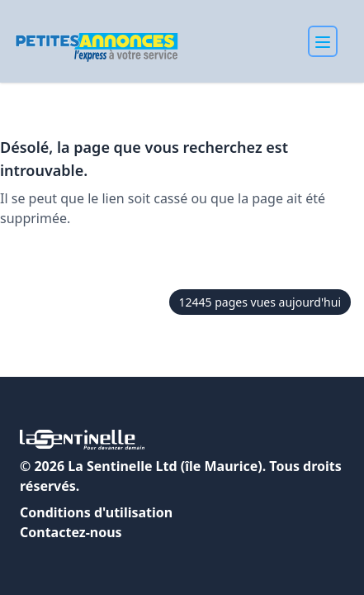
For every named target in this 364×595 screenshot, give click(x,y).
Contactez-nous (71, 532)
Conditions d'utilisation (96, 512)
